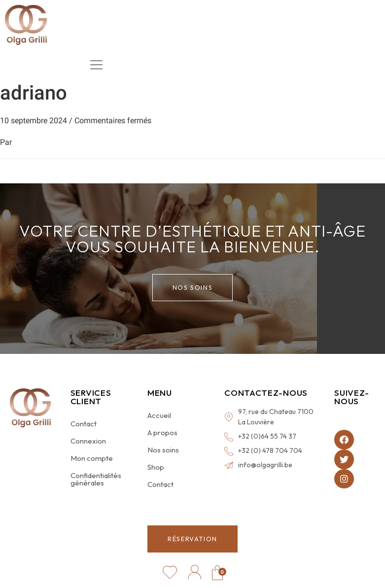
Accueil (159, 415)
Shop (156, 467)
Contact (84, 424)
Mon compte (92, 458)
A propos (162, 432)
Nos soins (163, 450)
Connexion (88, 441)
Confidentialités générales (96, 479)
